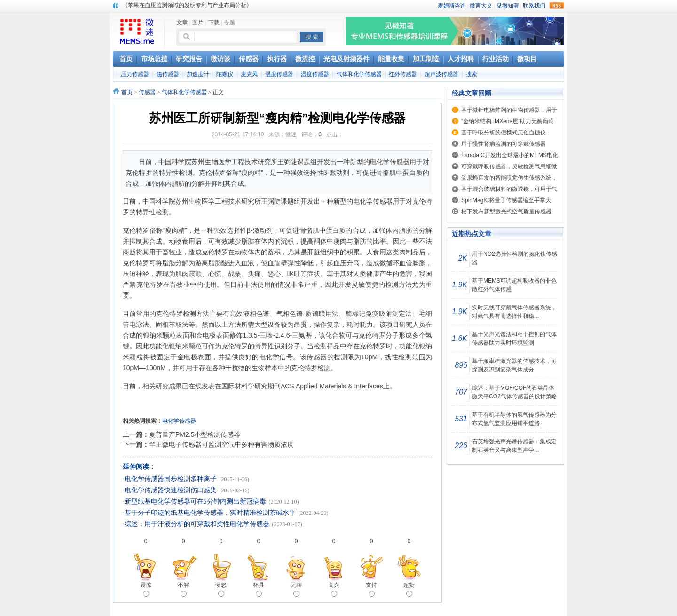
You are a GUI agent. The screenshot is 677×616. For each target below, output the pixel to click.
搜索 (472, 74)
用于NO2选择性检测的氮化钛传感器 (515, 258)
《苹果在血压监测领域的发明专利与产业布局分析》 (187, 5)
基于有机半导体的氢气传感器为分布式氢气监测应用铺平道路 (514, 419)
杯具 (259, 589)
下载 (214, 23)
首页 (127, 92)
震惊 (146, 589)
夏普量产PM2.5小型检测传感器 (195, 434)
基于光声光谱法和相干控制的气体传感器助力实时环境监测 (514, 339)
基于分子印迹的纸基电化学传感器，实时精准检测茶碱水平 (210, 513)
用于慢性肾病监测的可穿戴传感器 (504, 144)
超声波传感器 (441, 74)
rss (557, 6)
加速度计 (198, 74)
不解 (183, 589)
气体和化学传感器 (359, 74)
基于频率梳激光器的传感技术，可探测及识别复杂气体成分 (514, 365)
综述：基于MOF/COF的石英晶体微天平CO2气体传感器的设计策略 (515, 392)
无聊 (296, 589)
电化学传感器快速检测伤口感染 (171, 490)
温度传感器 (279, 74)
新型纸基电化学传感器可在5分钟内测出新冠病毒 (195, 501)
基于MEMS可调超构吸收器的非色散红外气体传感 (514, 285)
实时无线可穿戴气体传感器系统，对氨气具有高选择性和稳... (514, 312)
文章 (182, 23)
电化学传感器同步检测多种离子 (171, 479)
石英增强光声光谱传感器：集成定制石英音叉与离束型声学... (514, 446)
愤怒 (221, 589)
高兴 (334, 589)
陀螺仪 (225, 74)
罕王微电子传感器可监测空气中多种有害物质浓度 (221, 444)
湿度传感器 (315, 74)
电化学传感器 (179, 421)
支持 (371, 589)
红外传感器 (403, 74)
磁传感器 (168, 74)
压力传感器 (135, 74)
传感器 (147, 92)
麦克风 (249, 74)
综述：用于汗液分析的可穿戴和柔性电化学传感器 (197, 524)
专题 (229, 23)
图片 (198, 23)
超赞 (409, 589)
